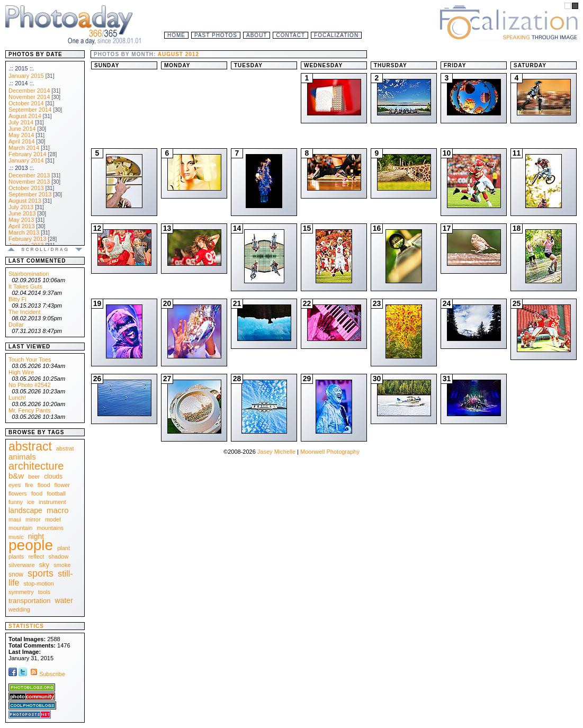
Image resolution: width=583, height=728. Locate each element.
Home (176, 35)
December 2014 (29, 91)
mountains (50, 528)
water (64, 600)
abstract (30, 446)
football (56, 493)
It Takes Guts (25, 286)
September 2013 (30, 194)
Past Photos (216, 35)
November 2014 (29, 97)
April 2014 (22, 141)
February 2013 (28, 239)
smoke (62, 565)
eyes (15, 485)
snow (16, 574)
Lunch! (17, 398)
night (36, 536)
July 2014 (21, 122)
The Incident (25, 312)
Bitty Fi (17, 299)
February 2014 (28, 154)
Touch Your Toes (30, 359)
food (37, 493)
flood (44, 485)
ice (31, 502)
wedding (19, 609)
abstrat (65, 448)
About (257, 35)
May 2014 (21, 135)
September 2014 (30, 110)
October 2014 (26, 103)
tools (44, 592)
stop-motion (39, 583)
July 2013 (21, 207)
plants (16, 556)
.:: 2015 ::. (21, 68)
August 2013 (25, 201)
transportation (30, 601)
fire (29, 485)
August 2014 (25, 116)
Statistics (26, 626)
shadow (58, 556)
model (53, 519)
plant (64, 548)
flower (62, 485)
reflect (36, 556)
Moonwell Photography (330, 452)
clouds (53, 477)
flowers (18, 493)
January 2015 (26, 76)
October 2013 (26, 188)
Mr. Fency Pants (29, 410)
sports (41, 573)
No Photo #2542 (30, 385)
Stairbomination (29, 274)
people (31, 545)
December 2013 (29, 175)
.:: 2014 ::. (21, 83)
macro (58, 510)
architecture (36, 466)
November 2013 (29, 182)
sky (44, 565)
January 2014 (26, 160)
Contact (290, 35)
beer (34, 477)
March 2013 (24, 232)
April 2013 (22, 226)
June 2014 (22, 129)
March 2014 (24, 148)
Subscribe (47, 674)
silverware (22, 565)
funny (16, 502)
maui (15, 519)
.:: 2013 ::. (21, 168)
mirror (33, 519)
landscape (25, 510)
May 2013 (21, 220)
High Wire (21, 372)
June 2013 (22, 213)
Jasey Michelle (276, 452)
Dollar (16, 325)
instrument (52, 502)
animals (22, 457)
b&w (16, 476)
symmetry (21, 592)
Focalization (336, 35)
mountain (20, 528)
